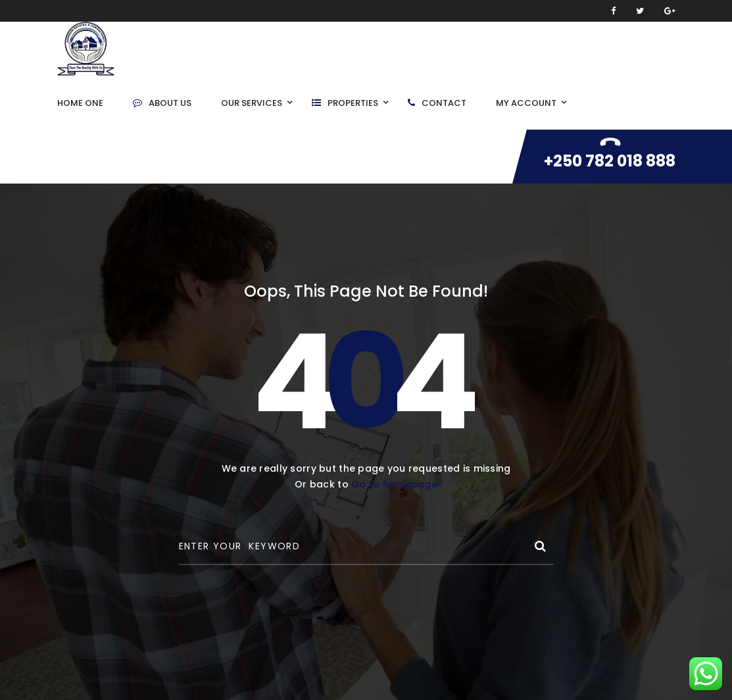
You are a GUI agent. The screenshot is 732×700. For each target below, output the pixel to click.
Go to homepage (394, 484)
